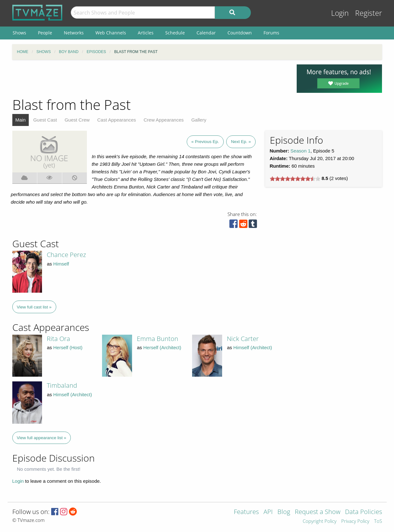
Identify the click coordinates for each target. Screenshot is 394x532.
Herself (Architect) (162, 347)
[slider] (295, 179)
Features (246, 512)
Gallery (199, 120)
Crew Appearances (164, 120)
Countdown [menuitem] (240, 33)
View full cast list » (34, 307)
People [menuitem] (45, 33)
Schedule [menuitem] (175, 33)
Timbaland (62, 385)
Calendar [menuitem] (206, 33)
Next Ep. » (241, 142)
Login (340, 13)
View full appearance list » (42, 438)
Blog (284, 512)
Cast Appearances (117, 120)
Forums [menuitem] (271, 33)
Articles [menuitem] (146, 33)
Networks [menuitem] (74, 33)
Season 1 (300, 151)
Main (21, 120)
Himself (61, 264)
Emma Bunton (158, 339)
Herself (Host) (68, 347)
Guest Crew (77, 120)
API (268, 512)
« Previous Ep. (205, 142)
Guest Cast (45, 120)
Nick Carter (243, 339)
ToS (378, 521)
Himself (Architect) (253, 347)
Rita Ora (58, 339)
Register (369, 13)
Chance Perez (66, 255)
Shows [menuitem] (19, 33)
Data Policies (364, 512)
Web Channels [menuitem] (111, 33)
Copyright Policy (320, 521)
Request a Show (318, 512)
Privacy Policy (355, 521)
